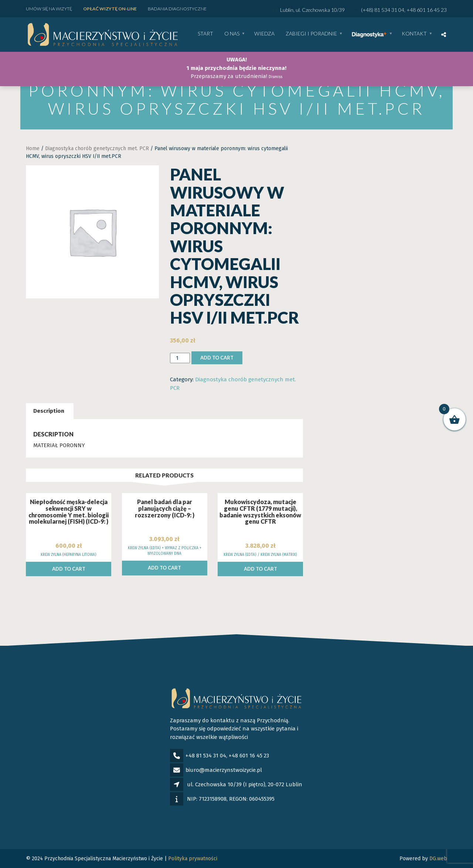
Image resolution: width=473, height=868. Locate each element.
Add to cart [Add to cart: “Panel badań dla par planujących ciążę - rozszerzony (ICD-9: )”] (164, 568)
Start (205, 34)
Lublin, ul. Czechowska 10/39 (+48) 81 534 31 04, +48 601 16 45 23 (359, 10)
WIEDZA (264, 34)
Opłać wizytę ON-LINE (110, 9)
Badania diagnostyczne (177, 9)
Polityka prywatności (193, 859)
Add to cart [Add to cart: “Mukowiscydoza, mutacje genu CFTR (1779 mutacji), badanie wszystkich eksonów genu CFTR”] (261, 569)
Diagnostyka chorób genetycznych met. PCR (97, 148)
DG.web (438, 859)
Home (33, 148)
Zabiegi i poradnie (311, 34)
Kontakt (414, 34)
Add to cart (217, 358)
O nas (232, 34)
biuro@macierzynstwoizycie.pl (224, 770)
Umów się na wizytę (49, 9)
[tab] (49, 411)
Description (49, 411)
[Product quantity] (180, 358)
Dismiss (275, 77)
